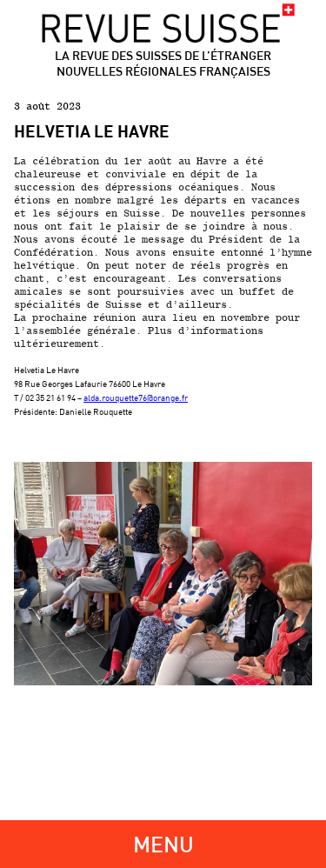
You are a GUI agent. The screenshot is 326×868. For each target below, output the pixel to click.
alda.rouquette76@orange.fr (136, 397)
